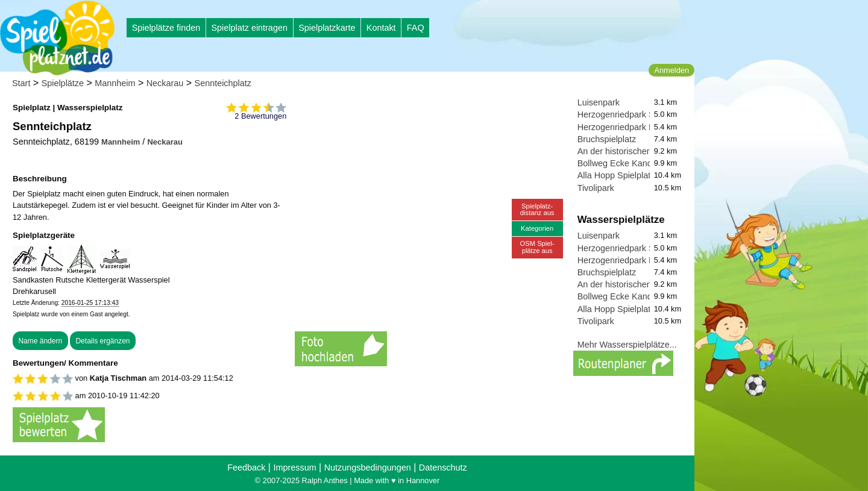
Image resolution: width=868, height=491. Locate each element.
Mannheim (115, 83)
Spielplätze (63, 83)
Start (21, 83)
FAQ (416, 28)
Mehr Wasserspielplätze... (627, 345)
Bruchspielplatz (607, 139)
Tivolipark (596, 188)
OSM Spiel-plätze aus (537, 247)
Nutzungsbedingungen (368, 468)
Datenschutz (443, 468)
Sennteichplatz (223, 83)
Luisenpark (599, 102)
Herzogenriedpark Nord (623, 127)
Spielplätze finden (166, 28)
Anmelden (671, 70)
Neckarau (165, 83)
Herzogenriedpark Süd (621, 114)
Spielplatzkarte (327, 28)
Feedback (246, 468)
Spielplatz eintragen (249, 28)
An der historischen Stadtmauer (638, 151)
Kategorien (537, 228)
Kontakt (381, 28)
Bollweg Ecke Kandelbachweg (636, 163)
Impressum (294, 468)
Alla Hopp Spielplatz (616, 175)
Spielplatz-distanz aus (537, 209)
